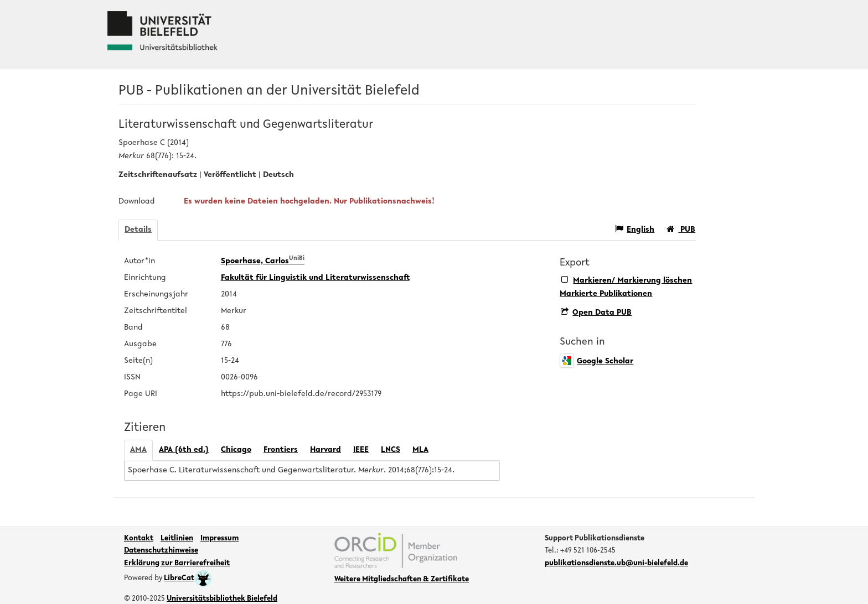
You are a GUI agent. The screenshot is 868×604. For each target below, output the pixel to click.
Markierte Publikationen (606, 294)
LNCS (391, 450)
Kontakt (139, 539)
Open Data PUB (596, 313)
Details (138, 230)
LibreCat (188, 579)
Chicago (236, 450)
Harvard (325, 450)
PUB (681, 229)
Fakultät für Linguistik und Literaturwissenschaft (315, 278)
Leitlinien (177, 539)
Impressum (219, 539)
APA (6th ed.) (184, 450)
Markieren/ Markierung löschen (627, 280)
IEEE (361, 450)
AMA (138, 450)
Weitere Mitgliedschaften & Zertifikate (402, 580)
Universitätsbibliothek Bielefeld (222, 599)
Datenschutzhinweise (161, 551)
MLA (420, 450)
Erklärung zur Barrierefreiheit (177, 564)
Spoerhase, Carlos (263, 261)
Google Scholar (596, 361)
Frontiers (281, 450)
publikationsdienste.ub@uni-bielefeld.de (616, 564)
